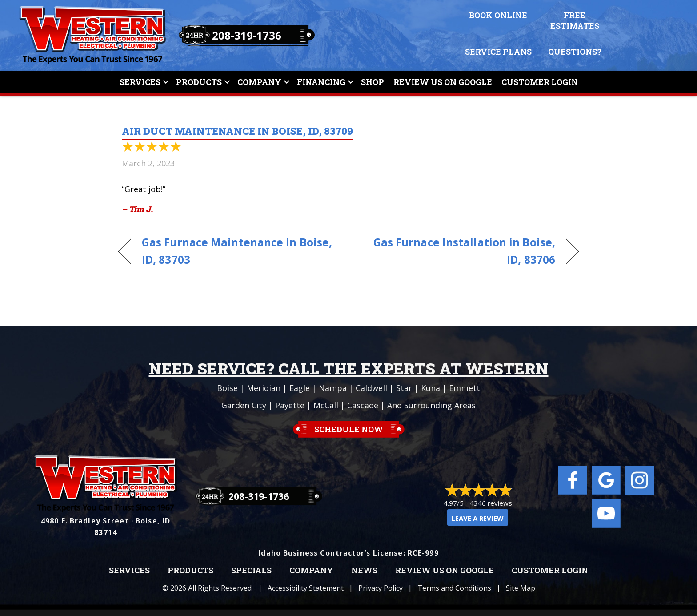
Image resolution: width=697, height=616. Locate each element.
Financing (321, 82)
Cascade (363, 405)
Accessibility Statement (306, 588)
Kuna (431, 388)
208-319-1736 (247, 35)
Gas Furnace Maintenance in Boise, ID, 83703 (237, 251)
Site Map (521, 588)
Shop (373, 82)
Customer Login (540, 82)
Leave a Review (478, 518)
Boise (227, 388)
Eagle (300, 388)
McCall (326, 405)
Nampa (333, 388)
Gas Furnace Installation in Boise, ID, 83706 (459, 251)
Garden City (244, 405)
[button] (166, 82)
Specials (251, 571)
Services (140, 82)
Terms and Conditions (454, 588)
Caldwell (371, 388)
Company (259, 82)
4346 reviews (491, 503)
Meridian (264, 388)
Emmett (465, 388)
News (364, 571)
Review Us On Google (443, 82)
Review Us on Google (445, 571)
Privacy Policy (381, 588)
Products (199, 82)
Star (404, 388)
